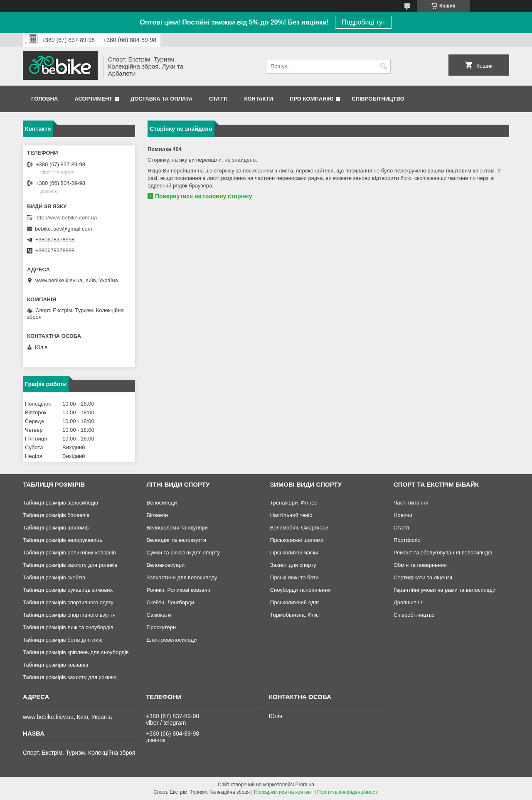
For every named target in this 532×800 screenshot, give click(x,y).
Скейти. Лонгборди (170, 602)
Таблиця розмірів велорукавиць (63, 540)
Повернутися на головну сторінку (204, 196)
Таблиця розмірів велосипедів (60, 503)
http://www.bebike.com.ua (66, 218)
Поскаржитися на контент (283, 792)
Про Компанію (312, 99)
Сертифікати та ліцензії (423, 577)
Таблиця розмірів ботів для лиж (62, 640)
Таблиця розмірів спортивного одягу (68, 602)
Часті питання (411, 503)
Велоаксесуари (165, 565)
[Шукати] (383, 66)
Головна (44, 99)
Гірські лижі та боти (294, 577)
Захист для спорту (293, 565)
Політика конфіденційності (348, 792)
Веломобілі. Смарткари (299, 528)
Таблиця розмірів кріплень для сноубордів (76, 652)
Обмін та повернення (420, 565)
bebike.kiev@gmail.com (63, 229)
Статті (218, 99)
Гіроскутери (161, 627)
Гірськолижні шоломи (297, 540)
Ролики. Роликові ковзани (178, 590)
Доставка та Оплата (161, 99)
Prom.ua (305, 785)
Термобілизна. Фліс (294, 615)
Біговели (157, 515)
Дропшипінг (408, 602)
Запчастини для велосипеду (182, 577)
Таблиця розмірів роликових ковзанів (69, 553)
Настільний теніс (291, 515)
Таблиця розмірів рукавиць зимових (68, 590)
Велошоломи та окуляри (177, 528)
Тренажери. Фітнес (294, 503)
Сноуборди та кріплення (300, 590)
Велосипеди (161, 503)
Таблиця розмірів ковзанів (55, 665)
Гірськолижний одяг (295, 602)
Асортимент (93, 99)
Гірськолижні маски (294, 553)
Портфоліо (407, 540)
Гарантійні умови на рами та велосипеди (445, 590)
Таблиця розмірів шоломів (56, 528)
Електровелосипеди (171, 640)
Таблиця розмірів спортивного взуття (69, 615)
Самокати (159, 615)
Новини (403, 515)
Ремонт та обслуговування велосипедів (443, 553)
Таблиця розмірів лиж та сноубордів (68, 627)
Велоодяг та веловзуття (176, 540)
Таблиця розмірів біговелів (56, 515)
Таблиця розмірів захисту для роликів (70, 565)
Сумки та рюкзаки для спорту (183, 553)
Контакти (259, 99)
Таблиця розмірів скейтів (54, 577)
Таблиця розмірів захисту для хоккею (70, 677)
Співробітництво (378, 99)
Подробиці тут (363, 22)
